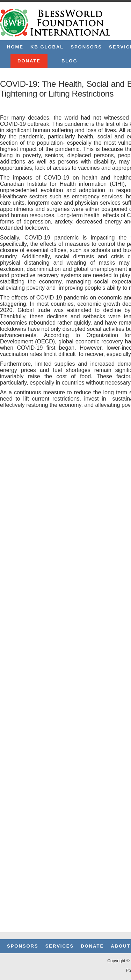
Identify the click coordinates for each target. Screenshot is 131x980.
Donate (29, 61)
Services (60, 946)
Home (15, 47)
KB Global (47, 47)
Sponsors (86, 47)
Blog (70, 61)
